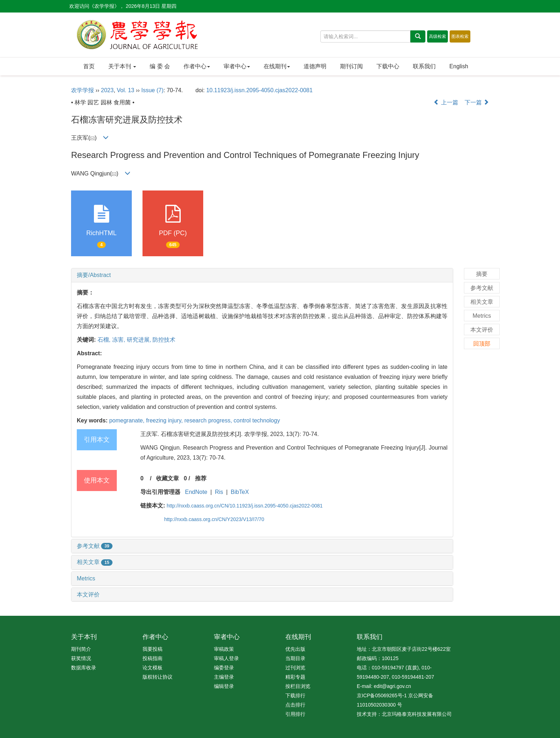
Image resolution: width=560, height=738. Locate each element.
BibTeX (240, 492)
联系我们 (424, 66)
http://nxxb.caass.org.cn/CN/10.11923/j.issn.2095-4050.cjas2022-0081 (245, 506)
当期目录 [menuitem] (295, 658)
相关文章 (95, 562)
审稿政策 (224, 649)
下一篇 (477, 102)
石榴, (105, 340)
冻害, (119, 340)
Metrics (86, 578)
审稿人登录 (226, 658)
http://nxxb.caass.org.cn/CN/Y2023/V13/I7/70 (214, 519)
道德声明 (315, 66)
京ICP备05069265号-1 (382, 695)
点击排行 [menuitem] (295, 705)
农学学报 (82, 90)
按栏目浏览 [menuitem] (298, 686)
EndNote (196, 492)
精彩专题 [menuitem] (295, 677)
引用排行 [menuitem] (295, 714)
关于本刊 (122, 66)
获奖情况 (81, 658)
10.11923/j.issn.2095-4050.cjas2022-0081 (259, 90)
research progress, (209, 420)
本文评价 (88, 595)
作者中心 (197, 66)
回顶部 (482, 344)
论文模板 (152, 668)
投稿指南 (152, 658)
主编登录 (224, 677)
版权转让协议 (157, 677)
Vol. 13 (126, 90)
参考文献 (95, 546)
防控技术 (164, 340)
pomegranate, (128, 420)
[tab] (262, 275)
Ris (219, 492)
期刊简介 (81, 649)
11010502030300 (376, 705)
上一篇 (446, 102)
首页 (89, 66)
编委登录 (224, 668)
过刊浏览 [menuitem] (295, 668)
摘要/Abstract (94, 275)
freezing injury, (165, 420)
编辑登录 (224, 686)
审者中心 (237, 66)
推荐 (201, 478)
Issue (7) (152, 90)
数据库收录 (84, 668)
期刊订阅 (351, 66)
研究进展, (140, 340)
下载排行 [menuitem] (295, 695)
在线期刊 (277, 66)
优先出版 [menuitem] (295, 649)
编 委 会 (160, 66)
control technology (257, 420)
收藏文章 (167, 478)
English (459, 66)
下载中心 (388, 66)
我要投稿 (152, 649)
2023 (107, 90)
